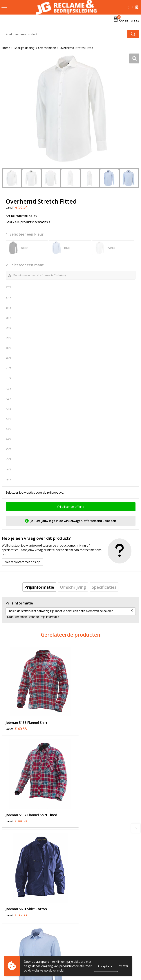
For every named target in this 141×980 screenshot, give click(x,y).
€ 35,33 (16, 806)
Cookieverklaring (84, 950)
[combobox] (65, 34)
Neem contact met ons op (22, 562)
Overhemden (47, 48)
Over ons (79, 881)
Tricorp (77, 887)
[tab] (39, 587)
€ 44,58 (85, 721)
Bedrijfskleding (24, 48)
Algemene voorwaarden (89, 945)
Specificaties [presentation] (104, 587)
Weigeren (124, 966)
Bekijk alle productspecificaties (28, 222)
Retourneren (11, 950)
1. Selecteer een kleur (25, 234)
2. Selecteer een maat (25, 265)
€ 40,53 (16, 721)
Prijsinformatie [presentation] (39, 587)
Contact (7, 945)
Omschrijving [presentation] (73, 587)
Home (6, 48)
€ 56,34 (85, 806)
